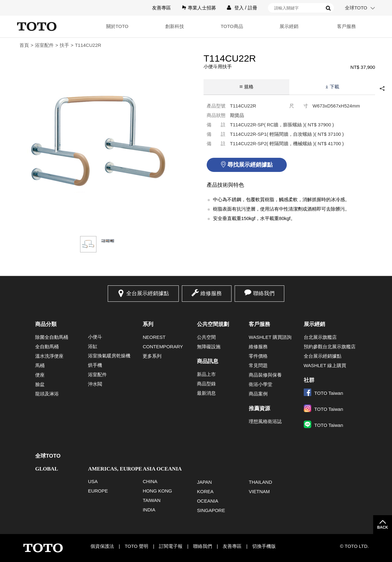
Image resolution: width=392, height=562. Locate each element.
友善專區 (161, 8)
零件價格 (258, 356)
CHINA (150, 481)
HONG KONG (157, 491)
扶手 (64, 45)
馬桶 (40, 365)
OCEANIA (208, 501)
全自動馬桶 (47, 347)
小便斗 (95, 337)
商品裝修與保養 (265, 375)
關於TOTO (117, 26)
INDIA (149, 510)
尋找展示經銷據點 (250, 165)
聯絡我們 (264, 293)
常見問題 (258, 365)
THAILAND (260, 482)
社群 (309, 380)
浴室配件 (44, 45)
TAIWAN (152, 500)
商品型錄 (206, 384)
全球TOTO (356, 8)
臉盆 (40, 384)
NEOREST (154, 337)
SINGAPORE (211, 510)
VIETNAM (259, 491)
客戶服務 (346, 26)
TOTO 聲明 (136, 546)
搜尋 (328, 8)
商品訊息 (208, 361)
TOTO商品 (232, 26)
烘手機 (95, 365)
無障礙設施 (209, 347)
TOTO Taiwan (324, 393)
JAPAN (204, 482)
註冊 (253, 8)
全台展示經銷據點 (148, 293)
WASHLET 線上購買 (325, 365)
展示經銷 (289, 26)
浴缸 (93, 346)
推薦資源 (259, 408)
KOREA (205, 491)
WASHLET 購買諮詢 (270, 337)
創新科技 (175, 26)
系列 (148, 324)
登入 (239, 8)
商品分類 (46, 324)
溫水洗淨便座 (49, 356)
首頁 (24, 45)
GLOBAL (47, 469)
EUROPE (98, 491)
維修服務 (211, 293)
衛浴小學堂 (261, 384)
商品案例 (258, 394)
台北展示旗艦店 (320, 337)
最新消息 (206, 393)
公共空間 (206, 337)
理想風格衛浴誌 (265, 421)
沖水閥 (95, 384)
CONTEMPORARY (163, 347)
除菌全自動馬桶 (52, 337)
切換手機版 (264, 546)
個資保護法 (102, 546)
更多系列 (152, 356)
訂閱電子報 (171, 546)
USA (93, 481)
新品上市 (206, 374)
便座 (40, 375)
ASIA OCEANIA (162, 469)
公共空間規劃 (213, 324)
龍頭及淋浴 (47, 394)
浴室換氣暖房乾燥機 (109, 356)
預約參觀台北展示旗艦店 (330, 347)
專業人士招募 (202, 8)
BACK (383, 527)
